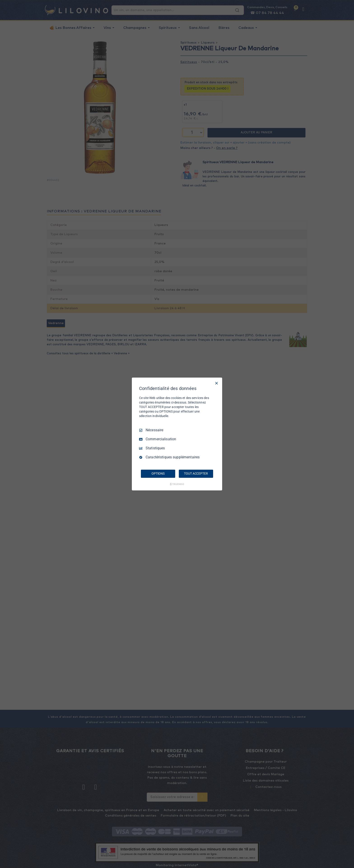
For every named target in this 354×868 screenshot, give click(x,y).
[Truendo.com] (177, 484)
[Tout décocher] (217, 383)
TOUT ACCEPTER (196, 473)
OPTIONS (158, 473)
